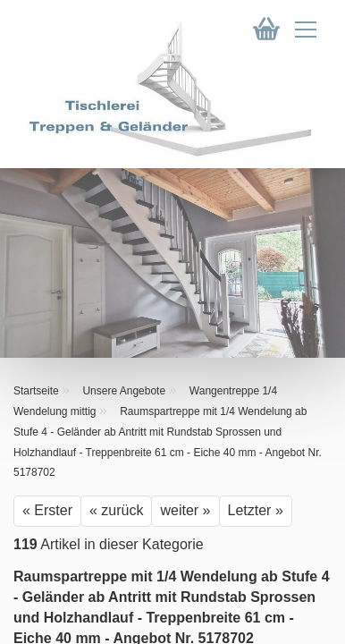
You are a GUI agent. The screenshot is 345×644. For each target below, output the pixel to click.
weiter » (185, 510)
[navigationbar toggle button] (306, 34)
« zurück (116, 510)
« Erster (47, 510)
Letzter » (256, 510)
